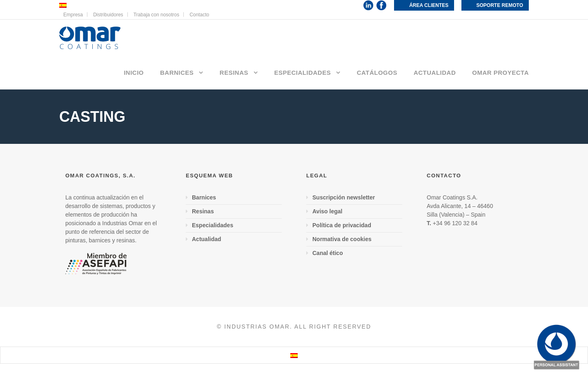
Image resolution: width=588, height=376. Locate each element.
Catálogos (377, 73)
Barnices (177, 73)
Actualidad (435, 73)
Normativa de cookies (342, 239)
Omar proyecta (500, 73)
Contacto (199, 15)
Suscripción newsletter (344, 197)
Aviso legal (327, 211)
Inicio (134, 73)
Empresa (73, 15)
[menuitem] (294, 355)
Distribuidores (108, 15)
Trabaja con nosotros (156, 15)
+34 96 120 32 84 (455, 223)
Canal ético (328, 253)
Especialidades (303, 73)
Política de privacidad (342, 225)
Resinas (234, 73)
